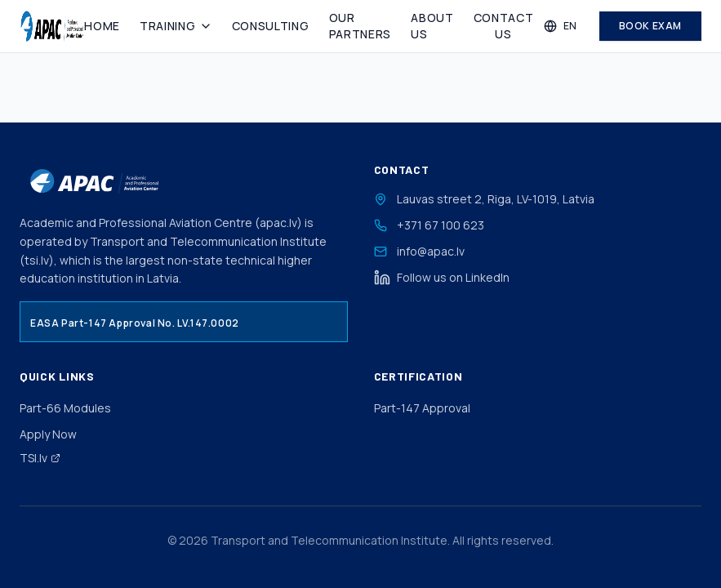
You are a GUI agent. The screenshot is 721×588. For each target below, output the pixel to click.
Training (176, 26)
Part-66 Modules (65, 408)
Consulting (271, 26)
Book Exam (650, 26)
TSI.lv (40, 458)
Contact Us (504, 26)
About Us (432, 26)
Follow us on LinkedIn (442, 278)
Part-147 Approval (422, 408)
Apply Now (48, 434)
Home (102, 26)
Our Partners (360, 26)
